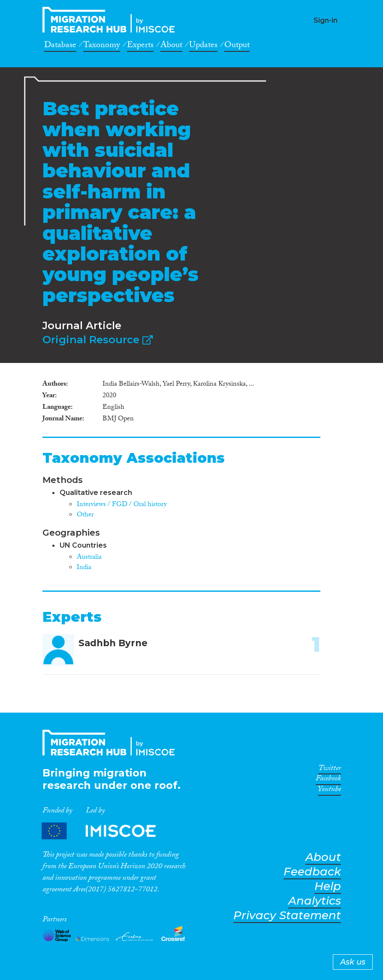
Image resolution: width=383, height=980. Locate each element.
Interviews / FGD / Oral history (122, 505)
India (84, 568)
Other (85, 515)
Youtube (329, 791)
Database (60, 46)
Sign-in (326, 20)
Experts (140, 46)
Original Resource (98, 340)
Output (237, 46)
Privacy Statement (287, 916)
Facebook (328, 780)
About (171, 46)
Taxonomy (102, 46)
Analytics (315, 901)
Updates (203, 46)
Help (328, 886)
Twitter (330, 770)
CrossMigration (111, 20)
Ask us (353, 962)
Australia (89, 558)
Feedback (312, 872)
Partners (106, 831)
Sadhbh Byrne (113, 643)
